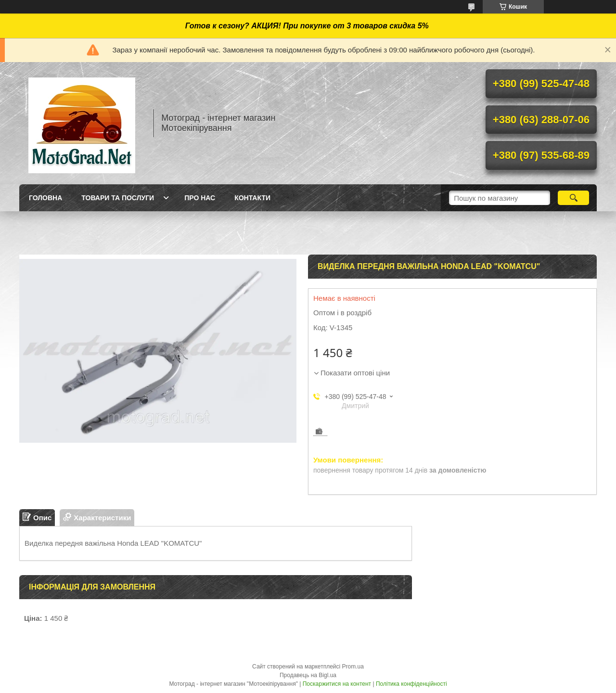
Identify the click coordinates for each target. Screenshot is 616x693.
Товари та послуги (118, 198)
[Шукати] (573, 198)
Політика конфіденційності (411, 684)
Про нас (200, 198)
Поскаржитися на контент (337, 684)
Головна (45, 198)
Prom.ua (353, 667)
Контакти (252, 198)
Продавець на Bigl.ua (308, 675)
